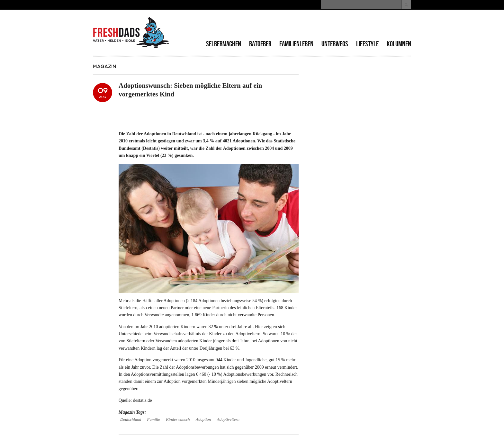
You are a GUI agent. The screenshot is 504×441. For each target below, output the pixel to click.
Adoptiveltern (228, 419)
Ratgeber (260, 44)
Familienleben (296, 44)
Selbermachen (224, 44)
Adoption (203, 419)
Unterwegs (335, 44)
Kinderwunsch (178, 419)
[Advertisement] (336, 26)
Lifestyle (367, 44)
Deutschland (131, 419)
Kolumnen (399, 44)
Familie (154, 419)
